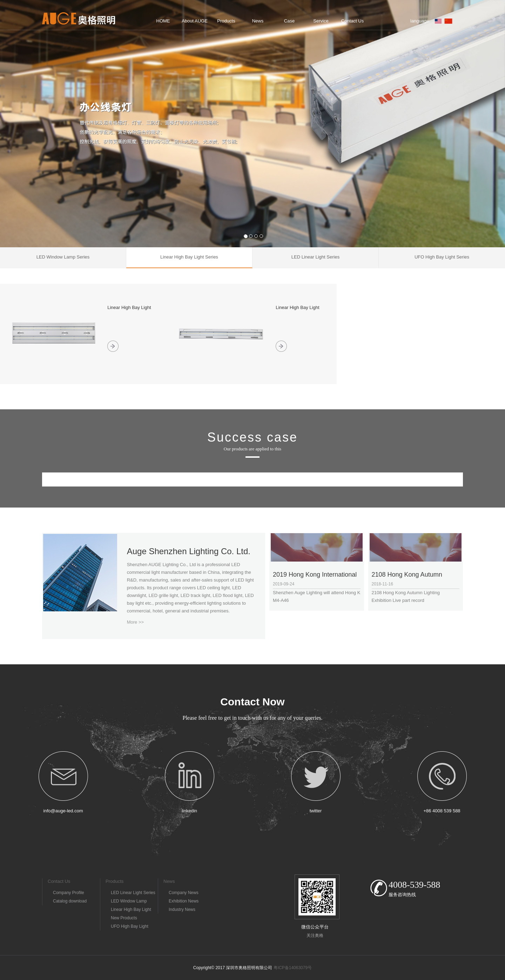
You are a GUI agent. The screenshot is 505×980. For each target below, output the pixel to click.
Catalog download (70, 901)
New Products (124, 918)
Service (321, 21)
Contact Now (252, 702)
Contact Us (352, 21)
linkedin (189, 811)
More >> (135, 622)
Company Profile (69, 893)
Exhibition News (184, 901)
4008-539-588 (414, 885)
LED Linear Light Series (133, 893)
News (258, 21)
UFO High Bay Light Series (130, 927)
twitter (316, 811)
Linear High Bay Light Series (131, 910)
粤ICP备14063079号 (293, 968)
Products (226, 21)
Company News (184, 893)
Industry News (182, 909)
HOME (163, 21)
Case (289, 21)
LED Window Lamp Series (129, 902)
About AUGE (195, 21)
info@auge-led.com (63, 811)
